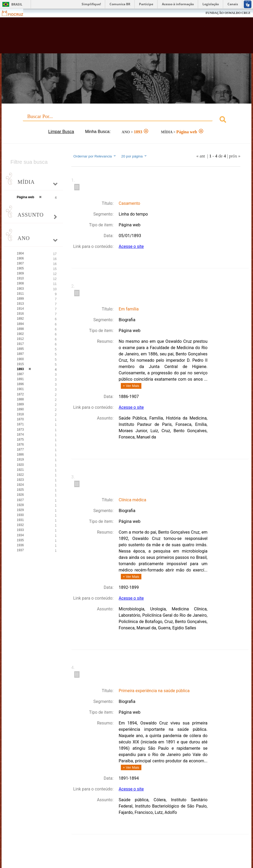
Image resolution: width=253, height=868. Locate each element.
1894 (20, 324)
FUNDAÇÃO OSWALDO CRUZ (228, 13)
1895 (20, 349)
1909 (20, 273)
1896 (20, 384)
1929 (20, 510)
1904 (20, 253)
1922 (20, 475)
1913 (20, 304)
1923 (20, 480)
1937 (20, 550)
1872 (20, 394)
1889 (20, 404)
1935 (20, 540)
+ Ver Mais (131, 386)
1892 (20, 319)
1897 (20, 354)
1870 (20, 419)
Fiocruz (16, 13)
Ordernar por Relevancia (95, 156)
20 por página (134, 156)
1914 (20, 309)
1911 (20, 294)
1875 (20, 440)
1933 (20, 530)
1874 (20, 435)
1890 (20, 409)
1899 (20, 299)
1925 (20, 490)
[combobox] (126, 120)
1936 (20, 545)
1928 (20, 505)
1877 (20, 450)
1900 (20, 359)
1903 (20, 289)
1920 (20, 465)
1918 (20, 414)
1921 (20, 470)
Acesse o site (131, 246)
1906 (20, 258)
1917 (20, 344)
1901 (20, 389)
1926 (20, 495)
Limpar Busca (61, 132)
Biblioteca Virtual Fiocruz (109, 37)
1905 (20, 268)
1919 (20, 459)
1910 (20, 278)
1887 (20, 374)
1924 (20, 485)
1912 (20, 339)
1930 (20, 515)
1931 (20, 520)
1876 (20, 445)
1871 (20, 424)
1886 (20, 455)
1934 (20, 535)
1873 (20, 430)
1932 (20, 525)
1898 (20, 329)
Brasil (17, 4)
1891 (20, 379)
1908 (20, 283)
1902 (20, 334)
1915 (20, 364)
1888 (20, 399)
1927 (20, 500)
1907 (20, 263)
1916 (20, 314)
